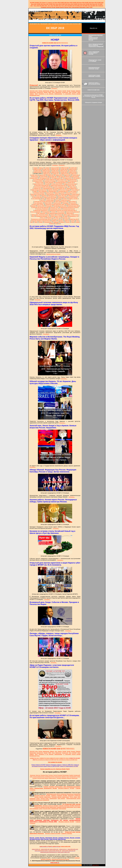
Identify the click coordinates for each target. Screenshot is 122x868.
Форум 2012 (73, 203)
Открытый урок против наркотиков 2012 (44, 201)
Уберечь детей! (40, 182)
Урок (70, 7)
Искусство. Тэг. (66, 218)
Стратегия (59, 215)
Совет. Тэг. (58, 218)
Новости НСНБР (55, 168)
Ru (59, 224)
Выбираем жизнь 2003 (74, 206)
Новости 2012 (76, 175)
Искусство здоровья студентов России (41, 221)
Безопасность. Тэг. (74, 216)
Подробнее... (55, 88)
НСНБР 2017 (56, 174)
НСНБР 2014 (51, 175)
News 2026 (57, 3)
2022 (34, 4)
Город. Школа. (73, 191)
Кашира (46, 778)
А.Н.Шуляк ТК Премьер (50, 181)
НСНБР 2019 (77, 4)
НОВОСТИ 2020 (37, 172)
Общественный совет (71, 179)
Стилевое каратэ (50, 200)
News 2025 (70, 3)
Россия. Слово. (71, 185)
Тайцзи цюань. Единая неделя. (71, 215)
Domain (41, 222)
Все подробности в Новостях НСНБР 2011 (67, 760)
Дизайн (35, 191)
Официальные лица (73, 196)
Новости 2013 (67, 175)
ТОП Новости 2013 (67, 178)
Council (73, 221)
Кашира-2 (64, 777)
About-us (41, 168)
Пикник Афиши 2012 (72, 188)
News (81, 3)
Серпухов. (61, 221)
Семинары (56, 222)
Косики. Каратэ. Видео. (38, 204)
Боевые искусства (65, 200)
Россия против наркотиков (73, 212)
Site (61, 219)
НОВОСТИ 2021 (64, 171)
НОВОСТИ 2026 (65, 168)
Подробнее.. (62, 165)
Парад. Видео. (48, 203)
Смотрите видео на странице (53, 254)
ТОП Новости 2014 (56, 178)
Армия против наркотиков (70, 184)
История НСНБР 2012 (60, 188)
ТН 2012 (66, 219)
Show (73, 222)
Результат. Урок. (54, 207)
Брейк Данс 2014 (74, 219)
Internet (52, 224)
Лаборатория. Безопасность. (41, 210)
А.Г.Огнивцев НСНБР (39, 179)
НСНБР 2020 (64, 4)
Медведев (44, 196)
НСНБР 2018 (89, 4)
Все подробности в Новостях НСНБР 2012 (46, 760)
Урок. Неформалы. (38, 203)
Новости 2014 (59, 175)
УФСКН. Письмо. (60, 179)
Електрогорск (58, 777)
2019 (71, 4)
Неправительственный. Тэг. (43, 216)
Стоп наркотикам (36, 199)
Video (36, 222)
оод (53, 3)
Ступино (78, 777)
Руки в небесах (75, 190)
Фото (33, 216)
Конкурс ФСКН (34, 178)
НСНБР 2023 (100, 3)
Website (62, 222)
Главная (35, 168)
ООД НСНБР (76, 178)
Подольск (51, 775)
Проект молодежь (49, 182)
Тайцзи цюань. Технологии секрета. (40, 215)
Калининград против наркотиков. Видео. (41, 219)
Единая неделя (75, 194)
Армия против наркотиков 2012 (39, 190)
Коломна (35, 778)
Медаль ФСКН (75, 177)
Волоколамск (66, 775)
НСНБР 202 (63, 3)
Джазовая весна (53, 191)
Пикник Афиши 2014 (38, 184)
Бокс (43, 199)
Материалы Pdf (52, 196)
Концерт (65, 199)
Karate (66, 216)
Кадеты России (50, 193)
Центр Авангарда (43, 191)
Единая (59, 199)
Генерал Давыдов (50, 179)
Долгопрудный (41, 778)
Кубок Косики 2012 (38, 197)
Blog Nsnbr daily (53, 177)
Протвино (59, 778)
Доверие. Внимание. (53, 190)
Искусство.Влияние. (36, 212)
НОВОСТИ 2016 (65, 174)
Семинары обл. (37, 188)
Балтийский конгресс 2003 (60, 206)
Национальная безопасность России (69, 207)
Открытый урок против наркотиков (40, 207)
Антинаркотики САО (63, 191)
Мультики (33, 206)
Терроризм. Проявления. (42, 209)
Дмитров (69, 778)
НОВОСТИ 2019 (55, 172)
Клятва (57, 200)
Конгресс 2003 (41, 206)
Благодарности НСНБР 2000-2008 (42, 187)
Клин (68, 777)
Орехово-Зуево (44, 775)
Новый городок (52, 778)
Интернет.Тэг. (50, 218)
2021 (46, 4)
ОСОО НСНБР (44, 177)
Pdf (56, 224)
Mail (32, 222)
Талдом (55, 775)
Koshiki (78, 222)
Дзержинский (73, 777)
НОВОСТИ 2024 (55, 169)
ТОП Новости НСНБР (44, 178)
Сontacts (47, 168)
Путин (33, 196)
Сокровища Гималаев (39, 193)
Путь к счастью (61, 212)
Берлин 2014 (71, 182)
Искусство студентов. (71, 193)
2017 (95, 4)
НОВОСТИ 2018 (73, 172)
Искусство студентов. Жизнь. (38, 194)
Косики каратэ (62, 197)
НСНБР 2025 (76, 3)
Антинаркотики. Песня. (56, 209)
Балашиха (64, 778)
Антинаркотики (48, 222)
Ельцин (38, 196)
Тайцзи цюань (70, 213)
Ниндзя (42, 200)
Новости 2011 (35, 177)
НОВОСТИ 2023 (73, 169)
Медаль (68, 177)
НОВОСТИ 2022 (46, 171)
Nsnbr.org (67, 221)
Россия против (46, 212)
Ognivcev (53, 215)
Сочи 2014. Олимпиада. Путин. (60, 187)
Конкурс (62, 7)
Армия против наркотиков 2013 (58, 185)
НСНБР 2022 (40, 4)
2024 (83, 3)
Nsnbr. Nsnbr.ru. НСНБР (57, 216)
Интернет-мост (73, 181)
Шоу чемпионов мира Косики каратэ (56, 213)
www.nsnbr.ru (96, 865)
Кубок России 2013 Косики (50, 197)
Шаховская (33, 775)
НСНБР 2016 (73, 174)
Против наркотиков (65, 194)
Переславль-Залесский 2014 (42, 185)
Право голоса (73, 187)
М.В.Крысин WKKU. (38, 181)
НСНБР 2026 (74, 168)
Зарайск (71, 775)
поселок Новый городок (39, 777)
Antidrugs (101, 6)
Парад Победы (72, 201)
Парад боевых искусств (61, 201)
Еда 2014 (47, 184)
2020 (58, 4)
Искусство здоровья (65, 190)
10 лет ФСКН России (72, 197)
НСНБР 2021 (52, 4)
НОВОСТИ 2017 (47, 174)
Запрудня (38, 775)
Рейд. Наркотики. (41, 213)
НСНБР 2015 (34, 175)
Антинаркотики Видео (61, 182)
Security (68, 222)
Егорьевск (60, 775)
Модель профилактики (72, 204)
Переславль (82, 7)
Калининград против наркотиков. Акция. (55, 204)
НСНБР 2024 (88, 3)
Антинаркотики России (68, 209)
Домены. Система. (73, 199)
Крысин (66, 7)
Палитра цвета (57, 203)
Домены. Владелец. (51, 199)
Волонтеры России (60, 193)
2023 (94, 3)
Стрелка (53, 212)
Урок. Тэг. (43, 218)
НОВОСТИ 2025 (37, 169)
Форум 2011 (49, 206)
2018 (83, 4)
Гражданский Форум (48, 188)
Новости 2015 (42, 175)
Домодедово (74, 778)
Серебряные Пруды (50, 777)
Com (77, 221)
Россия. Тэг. (56, 219)
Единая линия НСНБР (57, 184)
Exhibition (54, 221)
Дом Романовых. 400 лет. (53, 194)
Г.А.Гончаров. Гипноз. (63, 181)
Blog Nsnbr (61, 177)
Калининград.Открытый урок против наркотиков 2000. (63, 210)
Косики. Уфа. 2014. (62, 196)
